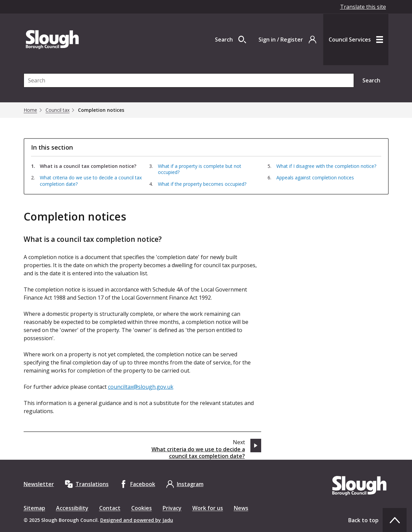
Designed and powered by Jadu (137, 520)
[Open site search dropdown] (231, 40)
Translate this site (363, 7)
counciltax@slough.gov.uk (141, 387)
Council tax (58, 110)
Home (30, 110)
